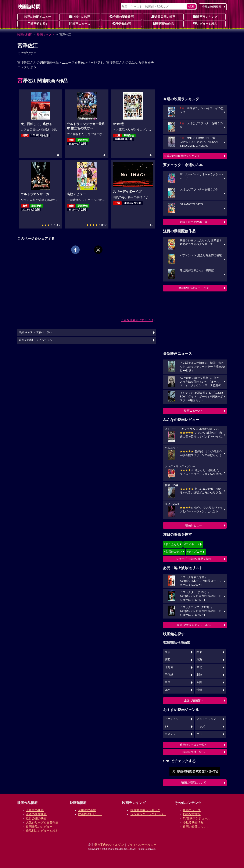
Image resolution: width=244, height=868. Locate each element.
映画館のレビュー (90, 814)
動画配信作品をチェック (194, 288)
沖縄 (199, 690)
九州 (168, 690)
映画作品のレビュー (39, 827)
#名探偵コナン (173, 552)
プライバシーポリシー (142, 845)
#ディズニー (195, 552)
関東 (199, 652)
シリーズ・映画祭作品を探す (194, 559)
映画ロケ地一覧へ (194, 752)
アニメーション (206, 719)
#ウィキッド (192, 544)
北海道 (169, 667)
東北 (199, 667)
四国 (199, 682)
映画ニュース (80, 24)
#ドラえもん (172, 544)
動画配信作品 (163, 24)
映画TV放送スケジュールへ (194, 625)
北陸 (199, 675)
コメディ (170, 734)
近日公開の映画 (163, 17)
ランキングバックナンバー (148, 814)
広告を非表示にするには (137, 320)
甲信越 (169, 675)
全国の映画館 (87, 810)
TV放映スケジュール (197, 818)
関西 (168, 660)
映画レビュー (194, 525)
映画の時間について (194, 782)
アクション (172, 719)
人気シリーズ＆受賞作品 (42, 822)
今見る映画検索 (212, 7)
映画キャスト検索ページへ (36, 332)
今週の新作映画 (122, 17)
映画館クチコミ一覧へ (194, 745)
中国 (168, 682)
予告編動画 (122, 24)
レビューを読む (205, 24)
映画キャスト (46, 35)
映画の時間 (25, 35)
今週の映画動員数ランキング (182, 156)
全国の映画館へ (194, 700)
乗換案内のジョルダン (109, 845)
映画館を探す (38, 24)
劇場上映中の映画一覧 (194, 222)
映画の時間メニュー (38, 17)
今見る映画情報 (193, 822)
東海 (199, 660)
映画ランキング (205, 17)
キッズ (201, 727)
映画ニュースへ (194, 411)
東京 (168, 652)
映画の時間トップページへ (36, 340)
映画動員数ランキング (145, 810)
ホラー (201, 734)
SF (166, 727)
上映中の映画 (80, 17)
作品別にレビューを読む (42, 831)
